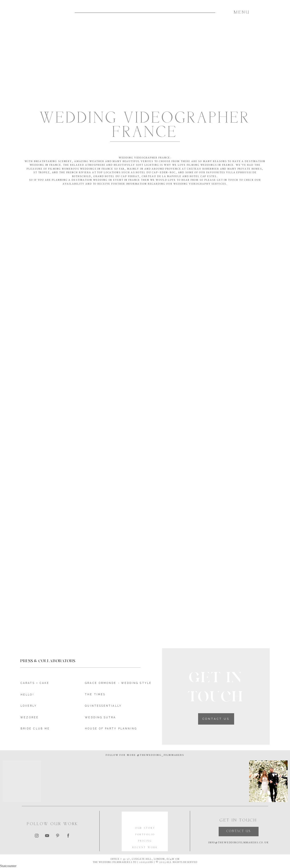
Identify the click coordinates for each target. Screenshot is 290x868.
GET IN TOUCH (228, 180)
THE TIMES (95, 694)
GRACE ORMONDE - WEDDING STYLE (118, 683)
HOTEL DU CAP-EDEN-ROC (156, 172)
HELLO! (27, 695)
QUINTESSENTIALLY (103, 706)
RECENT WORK (145, 848)
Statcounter (8, 866)
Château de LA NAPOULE (162, 176)
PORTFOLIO (145, 835)
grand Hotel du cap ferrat (116, 176)
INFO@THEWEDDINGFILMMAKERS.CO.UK (238, 843)
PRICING (145, 841)
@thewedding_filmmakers (160, 755)
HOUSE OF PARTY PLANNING (111, 728)
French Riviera (79, 172)
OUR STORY (145, 828)
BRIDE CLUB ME (35, 728)
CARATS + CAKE (35, 683)
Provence (173, 169)
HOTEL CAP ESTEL (203, 176)
